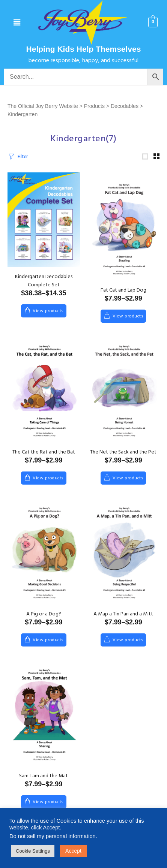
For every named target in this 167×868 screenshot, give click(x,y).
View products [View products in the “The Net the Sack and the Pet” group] (128, 482)
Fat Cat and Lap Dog (123, 294)
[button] (17, 22)
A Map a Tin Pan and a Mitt (123, 617)
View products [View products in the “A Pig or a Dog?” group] (48, 644)
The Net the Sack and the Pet (123, 456)
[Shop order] (104, 157)
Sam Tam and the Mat (44, 779)
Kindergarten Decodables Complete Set (44, 284)
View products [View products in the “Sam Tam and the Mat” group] (48, 805)
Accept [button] (73, 851)
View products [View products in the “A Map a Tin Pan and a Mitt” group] (128, 644)
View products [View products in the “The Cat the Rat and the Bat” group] (48, 482)
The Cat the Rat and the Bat (44, 456)
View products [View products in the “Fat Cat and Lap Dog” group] (128, 320)
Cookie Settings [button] (33, 851)
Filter (23, 158)
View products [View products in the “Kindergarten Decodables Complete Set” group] (48, 314)
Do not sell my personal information (53, 836)
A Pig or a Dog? (44, 617)
